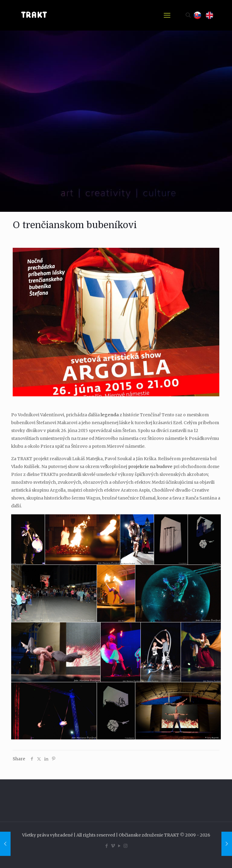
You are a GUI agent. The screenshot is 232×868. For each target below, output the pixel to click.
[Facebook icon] (106, 846)
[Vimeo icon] (113, 846)
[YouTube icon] (119, 846)
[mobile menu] (167, 15)
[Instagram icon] (126, 846)
